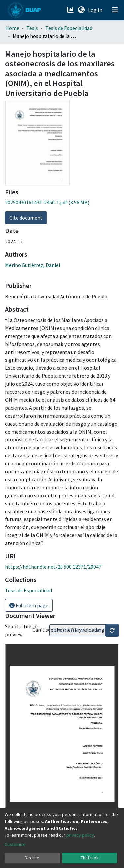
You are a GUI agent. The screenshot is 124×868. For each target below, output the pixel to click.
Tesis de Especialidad (69, 28)
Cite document (26, 218)
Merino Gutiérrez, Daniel (33, 265)
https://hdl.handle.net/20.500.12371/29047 (53, 567)
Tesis (32, 28)
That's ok (90, 858)
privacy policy (80, 835)
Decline (32, 858)
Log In (96, 10)
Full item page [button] (29, 605)
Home (12, 28)
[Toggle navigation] (115, 10)
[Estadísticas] (71, 10)
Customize (15, 844)
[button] (81, 10)
